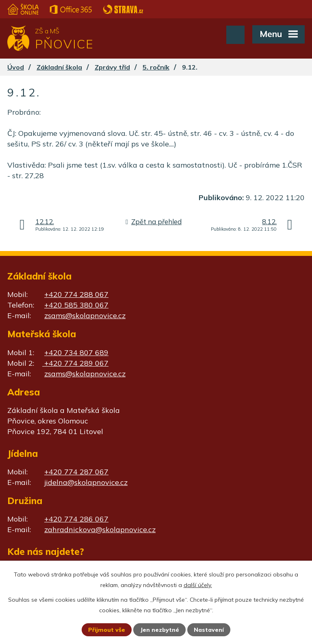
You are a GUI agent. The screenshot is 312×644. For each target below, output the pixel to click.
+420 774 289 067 (75, 363)
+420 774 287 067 (76, 472)
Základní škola (59, 67)
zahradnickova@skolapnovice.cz (100, 529)
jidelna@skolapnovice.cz (86, 482)
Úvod (16, 67)
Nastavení (209, 630)
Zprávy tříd (112, 67)
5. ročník (156, 67)
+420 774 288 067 (76, 294)
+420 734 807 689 (76, 353)
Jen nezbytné (160, 630)
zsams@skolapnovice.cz (85, 315)
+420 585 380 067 (76, 305)
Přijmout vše (107, 630)
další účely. (198, 585)
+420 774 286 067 (76, 519)
